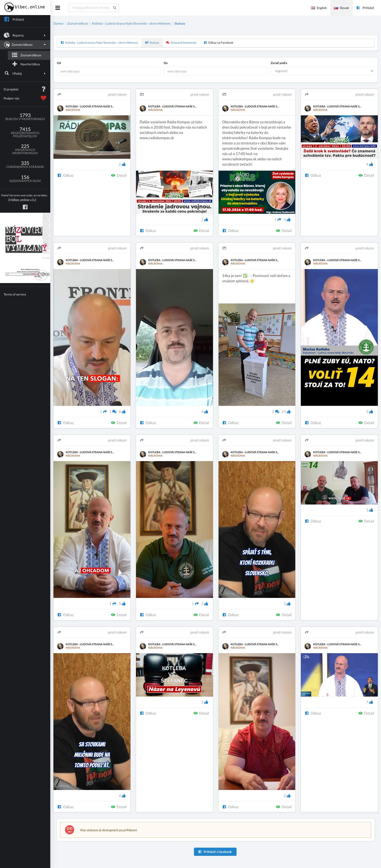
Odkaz (65, 175)
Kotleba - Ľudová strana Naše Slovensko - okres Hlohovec (131, 23)
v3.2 (25, 198)
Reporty (25, 35)
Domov (58, 23)
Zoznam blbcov (25, 45)
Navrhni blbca (26, 64)
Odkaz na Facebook (218, 43)
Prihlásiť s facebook (215, 852)
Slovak (341, 8)
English (319, 8)
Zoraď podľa (279, 63)
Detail (119, 175)
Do (166, 63)
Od (59, 63)
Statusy (180, 23)
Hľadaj (25, 73)
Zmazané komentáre (181, 43)
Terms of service (15, 294)
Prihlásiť (365, 8)
